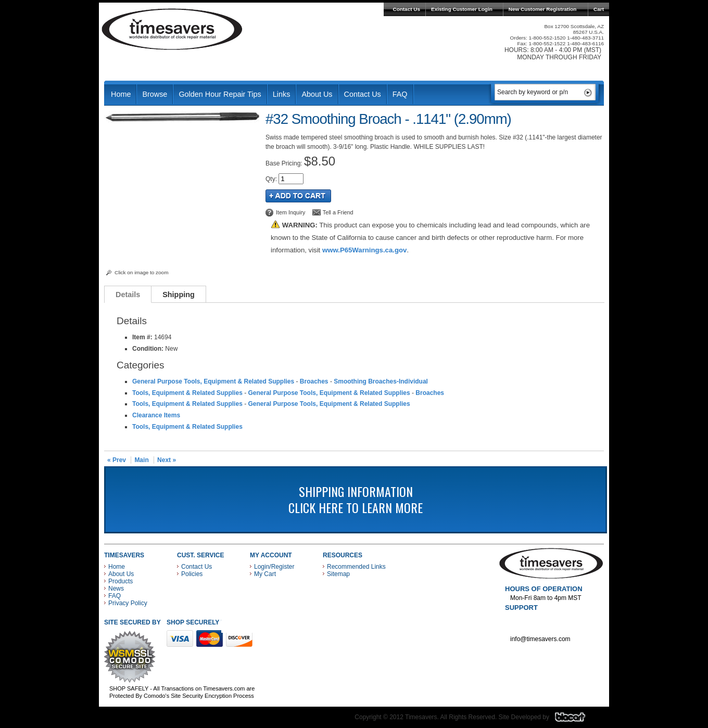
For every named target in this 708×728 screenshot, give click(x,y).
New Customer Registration (543, 9)
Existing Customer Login (462, 9)
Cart (599, 9)
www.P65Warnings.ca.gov (364, 250)
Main (141, 460)
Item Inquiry (290, 212)
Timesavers (172, 29)
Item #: (143, 337)
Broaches (314, 381)
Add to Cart (298, 196)
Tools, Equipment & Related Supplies (187, 393)
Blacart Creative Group (577, 720)
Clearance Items (156, 415)
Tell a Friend (338, 212)
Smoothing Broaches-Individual (381, 381)
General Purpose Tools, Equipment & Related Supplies (213, 381)
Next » (167, 460)
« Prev (117, 460)
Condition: (148, 349)
